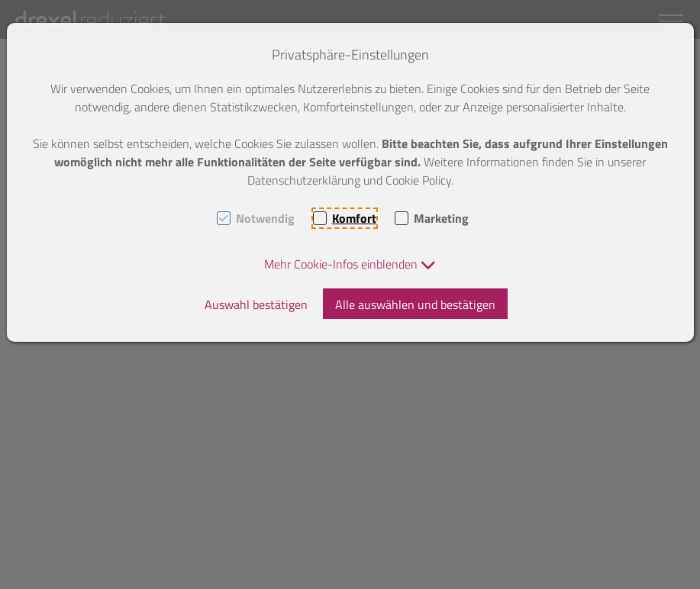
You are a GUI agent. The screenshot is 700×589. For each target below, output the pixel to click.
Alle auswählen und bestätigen (415, 304)
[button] (350, 264)
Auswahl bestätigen (256, 304)
